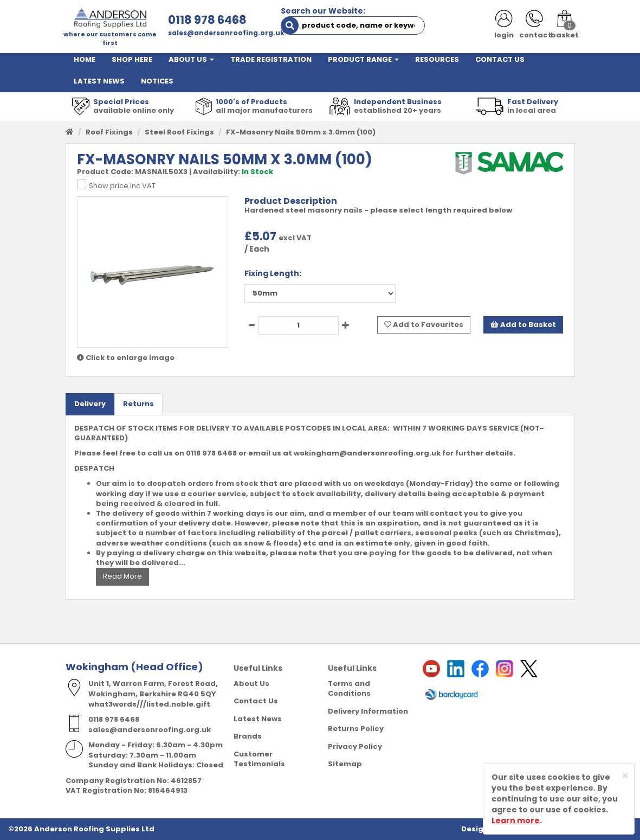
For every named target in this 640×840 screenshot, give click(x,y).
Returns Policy (356, 729)
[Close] (625, 776)
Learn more (516, 820)
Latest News (258, 719)
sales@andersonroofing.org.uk (226, 33)
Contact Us (256, 701)
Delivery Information (368, 711)
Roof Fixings (109, 132)
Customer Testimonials (259, 759)
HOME (85, 59)
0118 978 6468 (207, 20)
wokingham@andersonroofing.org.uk (367, 453)
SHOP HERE (132, 59)
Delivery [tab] (90, 404)
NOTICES (157, 81)
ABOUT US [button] (191, 59)
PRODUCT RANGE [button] (363, 59)
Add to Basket (523, 325)
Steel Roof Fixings (179, 132)
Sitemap (345, 764)
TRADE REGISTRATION (271, 59)
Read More (122, 576)
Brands (248, 736)
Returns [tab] (138, 404)
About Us (251, 684)
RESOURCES (437, 59)
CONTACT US (500, 59)
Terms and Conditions (349, 689)
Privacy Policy (355, 746)
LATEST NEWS (99, 81)
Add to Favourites (424, 325)
